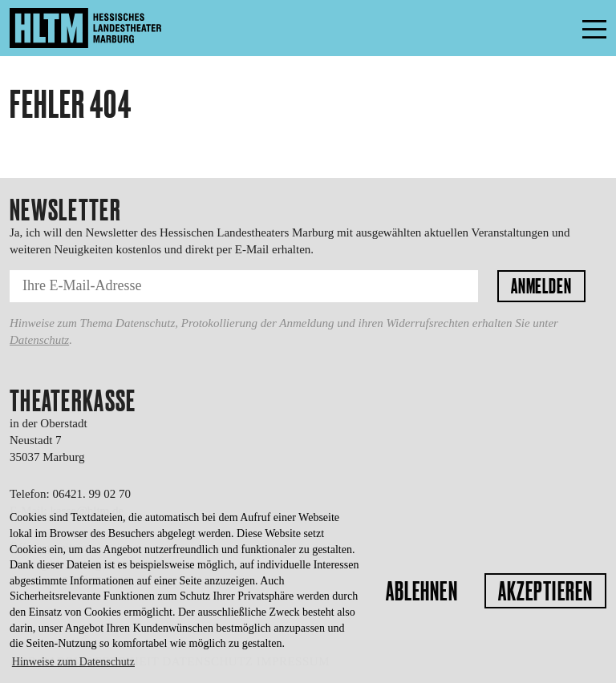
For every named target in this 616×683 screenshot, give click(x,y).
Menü (558, 28)
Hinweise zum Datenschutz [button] (73, 662)
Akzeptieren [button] (545, 591)
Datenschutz (39, 340)
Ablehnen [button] (422, 591)
